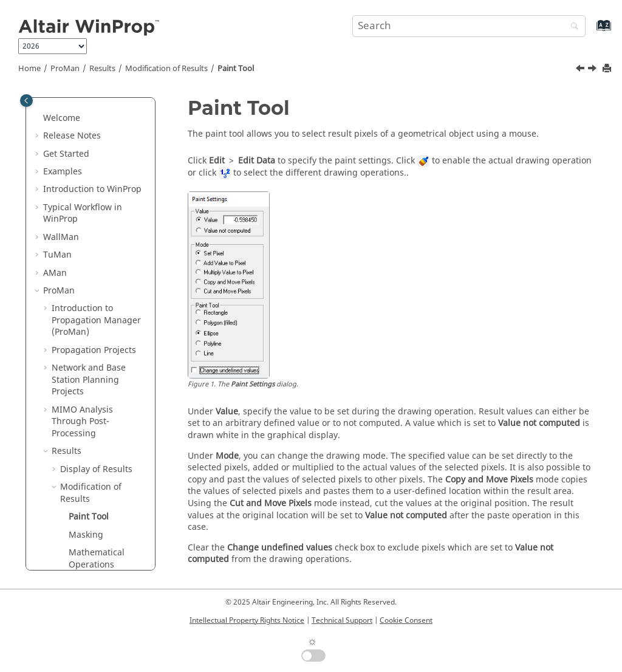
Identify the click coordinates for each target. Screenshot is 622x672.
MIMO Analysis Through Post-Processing (82, 179)
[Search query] (469, 26)
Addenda (70, 441)
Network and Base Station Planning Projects (89, 137)
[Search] (572, 27)
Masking (86, 292)
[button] (47, 108)
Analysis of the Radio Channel (103, 381)
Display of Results (96, 226)
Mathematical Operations (97, 316)
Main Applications (80, 512)
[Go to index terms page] (591, 31)
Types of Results (93, 423)
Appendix (63, 548)
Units (79, 339)
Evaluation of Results (103, 357)
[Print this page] (608, 69)
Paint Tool (236, 69)
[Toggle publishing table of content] (26, 101)
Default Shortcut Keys (96, 476)
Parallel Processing (90, 458)
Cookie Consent (406, 620)
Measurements (91, 405)
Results (102, 69)
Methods (61, 494)
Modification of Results (166, 69)
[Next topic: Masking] (593, 70)
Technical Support (342, 620)
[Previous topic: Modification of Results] (581, 70)
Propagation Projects (94, 107)
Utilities (77, 530)
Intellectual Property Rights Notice (247, 620)
